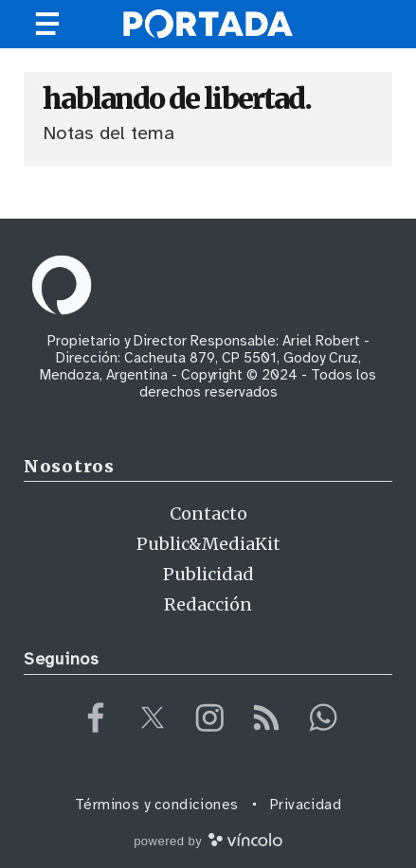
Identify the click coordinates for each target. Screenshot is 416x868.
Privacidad (306, 805)
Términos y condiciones (157, 805)
